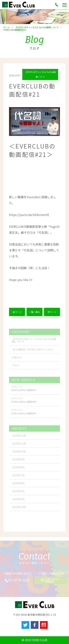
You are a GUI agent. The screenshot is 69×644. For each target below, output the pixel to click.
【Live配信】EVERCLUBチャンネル (32, 351)
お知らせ (17, 359)
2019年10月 (19, 509)
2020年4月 (18, 501)
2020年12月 (19, 437)
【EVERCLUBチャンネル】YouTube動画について (37, 27)
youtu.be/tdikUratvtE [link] (29, 215)
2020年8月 (18, 469)
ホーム (7, 27)
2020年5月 (18, 493)
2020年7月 (18, 477)
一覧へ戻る (34, 312)
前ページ (17, 312)
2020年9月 (18, 461)
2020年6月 (18, 485)
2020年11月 (19, 445)
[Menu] (64, 5)
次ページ (52, 312)
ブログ (15, 367)
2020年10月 (19, 453)
